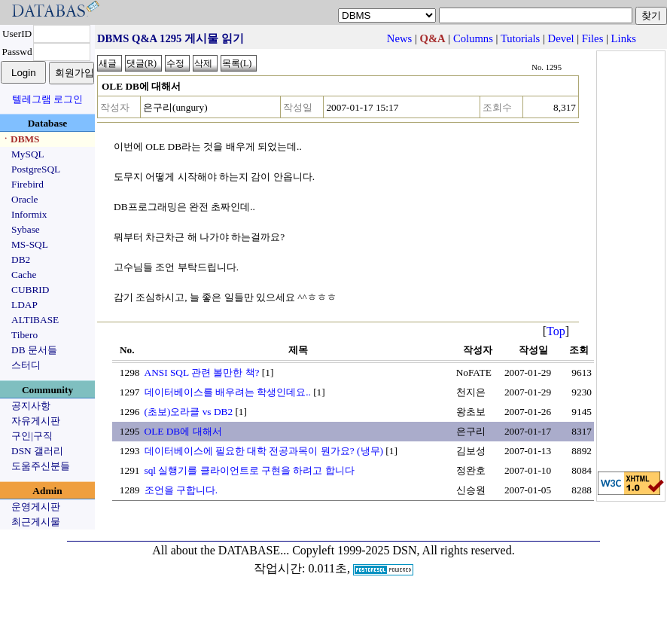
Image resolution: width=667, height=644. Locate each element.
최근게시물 (36, 522)
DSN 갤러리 (37, 451)
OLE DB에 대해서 (183, 431)
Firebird (27, 184)
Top (556, 331)
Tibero (24, 335)
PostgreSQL (36, 169)
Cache (24, 275)
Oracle (25, 199)
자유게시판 (36, 421)
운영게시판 (36, 507)
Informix (29, 214)
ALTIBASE (35, 320)
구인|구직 (32, 436)
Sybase (26, 229)
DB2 (21, 259)
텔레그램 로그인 (47, 99)
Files (593, 38)
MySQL (28, 154)
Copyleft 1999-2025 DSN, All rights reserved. (404, 550)
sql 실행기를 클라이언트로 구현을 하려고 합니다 (250, 470)
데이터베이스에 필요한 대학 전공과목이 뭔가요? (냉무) (264, 451)
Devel (561, 38)
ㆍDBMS (20, 139)
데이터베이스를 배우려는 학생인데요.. (228, 392)
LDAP (24, 305)
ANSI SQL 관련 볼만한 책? (202, 372)
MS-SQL (30, 244)
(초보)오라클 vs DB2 (189, 412)
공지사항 (31, 406)
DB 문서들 (34, 350)
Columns (473, 38)
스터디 (26, 365)
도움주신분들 (41, 466)
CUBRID (30, 290)
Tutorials (520, 38)
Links (624, 38)
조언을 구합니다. (181, 490)
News (399, 38)
